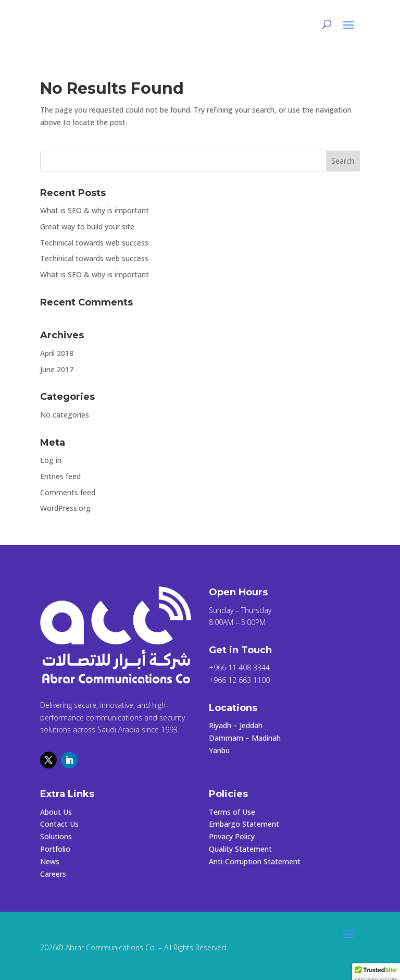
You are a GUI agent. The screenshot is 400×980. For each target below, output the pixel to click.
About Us (56, 812)
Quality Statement (240, 849)
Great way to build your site (87, 226)
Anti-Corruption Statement (255, 861)
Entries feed (60, 476)
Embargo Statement (244, 824)
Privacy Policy (232, 836)
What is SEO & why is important (95, 210)
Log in (51, 460)
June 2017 (57, 369)
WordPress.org (65, 508)
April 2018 (57, 353)
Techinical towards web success (94, 243)
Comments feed (68, 492)
